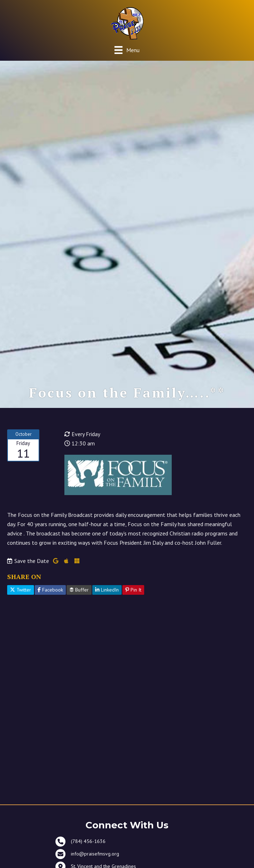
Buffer (79, 590)
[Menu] (127, 50)
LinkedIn (107, 590)
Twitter (21, 590)
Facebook (50, 590)
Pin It (133, 590)
